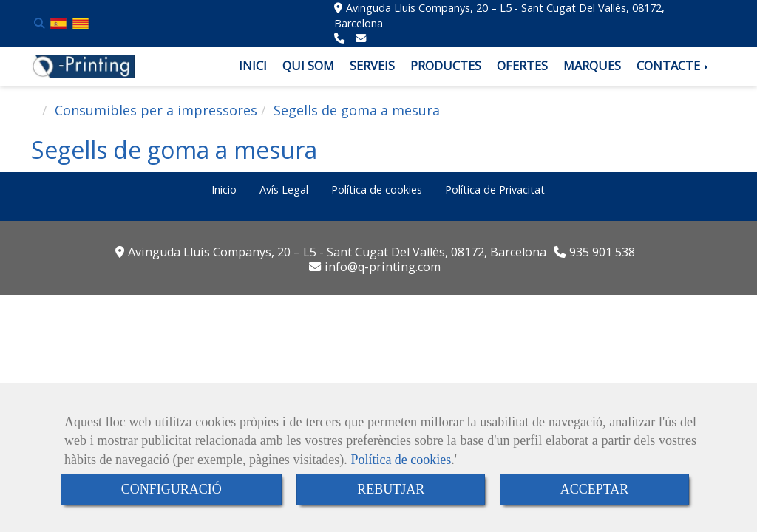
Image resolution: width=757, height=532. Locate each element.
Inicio (224, 190)
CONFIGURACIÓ (172, 489)
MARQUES (592, 66)
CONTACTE (673, 66)
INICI (253, 66)
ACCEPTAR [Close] (595, 489)
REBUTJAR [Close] (391, 489)
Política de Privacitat (495, 190)
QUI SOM (308, 66)
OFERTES (522, 66)
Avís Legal (284, 190)
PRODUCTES (446, 66)
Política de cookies (401, 460)
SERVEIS (372, 66)
